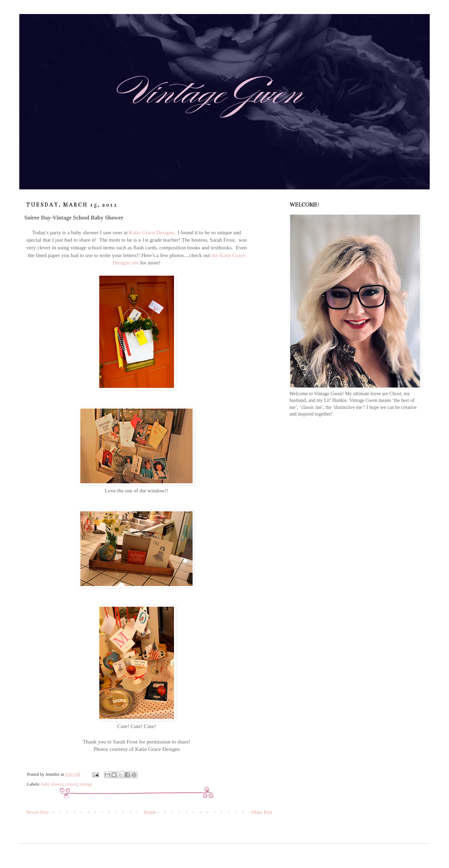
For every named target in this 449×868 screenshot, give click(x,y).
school (71, 784)
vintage (86, 784)
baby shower (52, 784)
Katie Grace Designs (151, 232)
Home (150, 812)
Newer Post (37, 812)
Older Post (262, 812)
